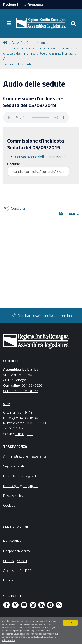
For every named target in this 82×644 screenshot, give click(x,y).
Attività (17, 43)
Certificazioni (16, 527)
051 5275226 (32, 385)
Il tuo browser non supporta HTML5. (36, 118)
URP (7, 404)
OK (70, 623)
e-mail (19, 434)
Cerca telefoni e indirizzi (21, 391)
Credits (9, 561)
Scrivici (22, 561)
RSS (28, 571)
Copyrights (31, 486)
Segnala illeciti (14, 466)
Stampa (72, 214)
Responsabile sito (17, 551)
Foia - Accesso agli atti (20, 476)
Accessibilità (12, 571)
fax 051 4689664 (16, 428)
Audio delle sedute (18, 64)
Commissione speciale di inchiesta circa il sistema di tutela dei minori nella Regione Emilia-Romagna (40, 51)
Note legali (11, 486)
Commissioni (36, 43)
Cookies (9, 505)
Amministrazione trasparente (25, 456)
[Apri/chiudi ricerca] (73, 23)
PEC (30, 434)
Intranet (9, 580)
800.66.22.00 (36, 423)
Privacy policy (9, 640)
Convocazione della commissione (41, 157)
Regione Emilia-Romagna (23, 4)
